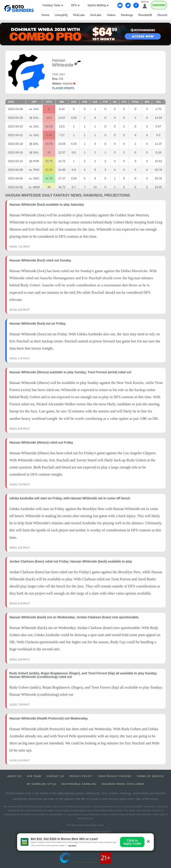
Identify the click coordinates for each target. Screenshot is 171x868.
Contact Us (55, 776)
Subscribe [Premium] (159, 5)
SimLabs (96, 15)
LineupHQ (61, 15)
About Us (14, 776)
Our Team (34, 776)
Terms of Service (150, 776)
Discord (162, 15)
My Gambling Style (42, 784)
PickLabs (79, 15)
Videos (111, 15)
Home (46, 15)
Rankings (127, 15)
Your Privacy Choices (115, 776)
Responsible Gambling (79, 784)
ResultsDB (145, 15)
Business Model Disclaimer (123, 784)
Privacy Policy (81, 776)
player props (63, 88)
